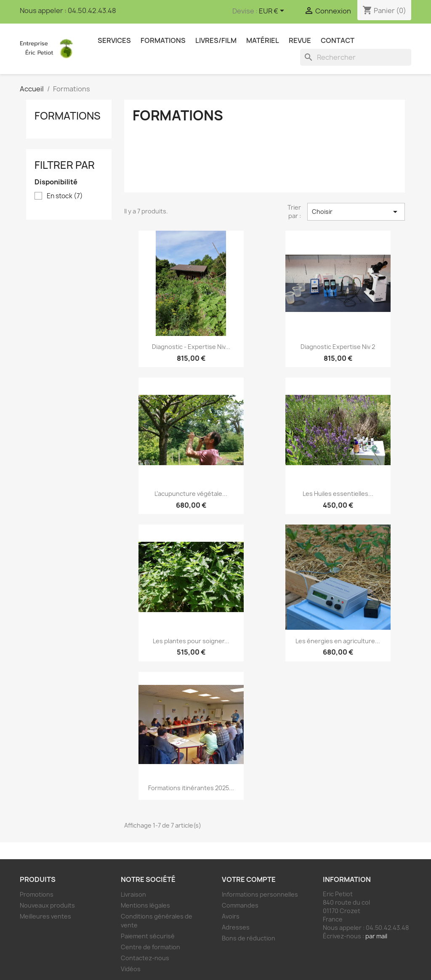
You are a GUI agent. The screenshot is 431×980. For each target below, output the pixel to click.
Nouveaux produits (47, 905)
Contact (338, 40)
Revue (300, 40)
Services (114, 40)
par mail (376, 936)
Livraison (133, 894)
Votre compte (249, 879)
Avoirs (231, 916)
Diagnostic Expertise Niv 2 (338, 347)
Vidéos (131, 969)
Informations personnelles (260, 894)
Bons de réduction (249, 938)
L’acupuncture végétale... (191, 494)
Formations (163, 40)
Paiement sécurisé (148, 936)
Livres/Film (216, 40)
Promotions (37, 894)
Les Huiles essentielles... (338, 494)
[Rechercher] (356, 57)
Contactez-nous (145, 958)
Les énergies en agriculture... (338, 641)
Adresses (236, 927)
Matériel (263, 40)
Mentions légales (145, 905)
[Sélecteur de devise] (273, 11)
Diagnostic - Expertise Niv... (191, 347)
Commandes (240, 905)
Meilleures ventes (45, 916)
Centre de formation (150, 947)
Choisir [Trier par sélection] (356, 212)
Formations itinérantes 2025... (191, 788)
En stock (65, 196)
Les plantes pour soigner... (191, 641)
